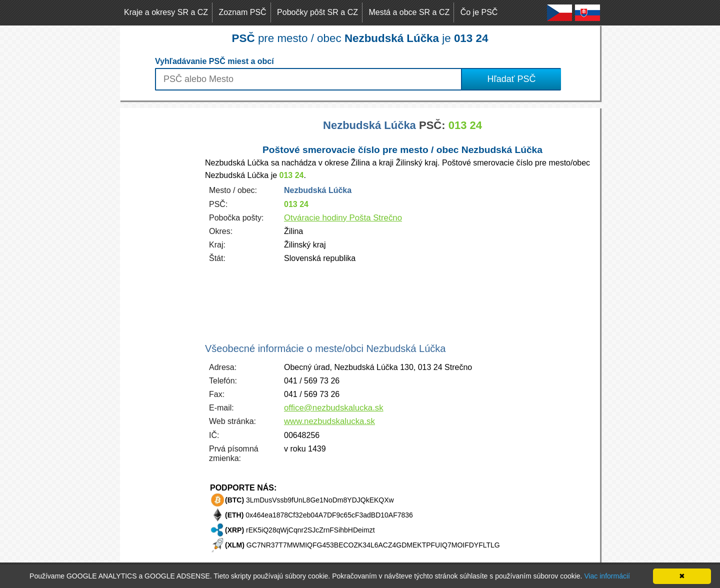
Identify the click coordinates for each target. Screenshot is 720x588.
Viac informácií (607, 576)
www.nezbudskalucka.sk (329, 421)
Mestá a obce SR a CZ (409, 12)
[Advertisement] (160, 258)
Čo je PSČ (479, 12)
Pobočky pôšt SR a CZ (317, 12)
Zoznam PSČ (243, 12)
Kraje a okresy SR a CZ (166, 12)
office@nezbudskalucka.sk (334, 408)
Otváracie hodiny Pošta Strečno (343, 218)
